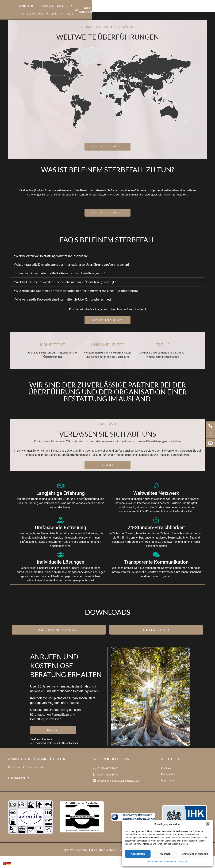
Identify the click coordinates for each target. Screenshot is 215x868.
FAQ (151, 9)
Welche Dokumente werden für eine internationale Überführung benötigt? (65, 288)
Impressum (183, 862)
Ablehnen (165, 854)
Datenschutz (170, 862)
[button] (208, 824)
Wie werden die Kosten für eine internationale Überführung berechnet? (63, 305)
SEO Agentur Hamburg (102, 856)
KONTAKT (163, 9)
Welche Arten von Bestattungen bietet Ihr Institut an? (52, 262)
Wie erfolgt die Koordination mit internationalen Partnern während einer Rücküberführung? (77, 297)
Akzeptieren (138, 854)
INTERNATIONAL (132, 9)
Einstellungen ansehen (195, 854)
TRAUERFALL (88, 9)
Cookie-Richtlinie (155, 862)
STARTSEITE (69, 9)
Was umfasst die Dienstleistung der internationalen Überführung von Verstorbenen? (72, 270)
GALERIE (108, 9)
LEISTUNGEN (19, 784)
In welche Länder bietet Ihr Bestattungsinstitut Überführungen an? (60, 279)
